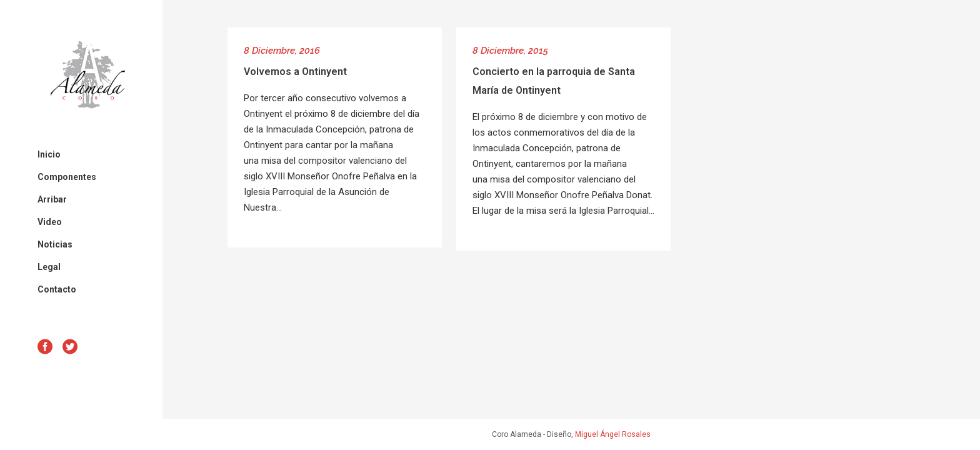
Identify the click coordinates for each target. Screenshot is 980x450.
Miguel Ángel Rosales (613, 434)
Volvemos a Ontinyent (295, 72)
